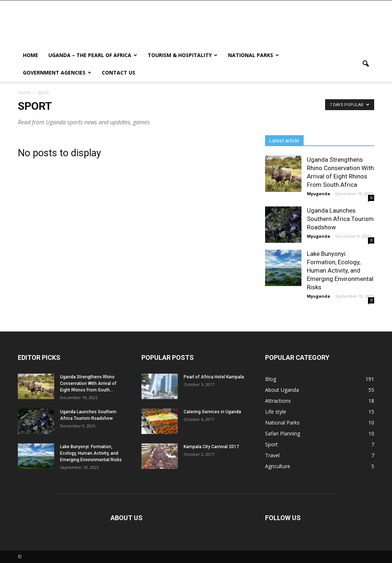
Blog (271, 379)
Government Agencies (57, 73)
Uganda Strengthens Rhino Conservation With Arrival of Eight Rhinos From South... (88, 383)
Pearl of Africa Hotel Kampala (214, 377)
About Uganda (282, 390)
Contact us (119, 73)
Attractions (278, 401)
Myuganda (319, 194)
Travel (272, 455)
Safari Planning (283, 433)
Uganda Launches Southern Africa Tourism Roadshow (340, 219)
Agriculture (278, 466)
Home (31, 55)
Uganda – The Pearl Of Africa (93, 55)
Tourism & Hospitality (183, 55)
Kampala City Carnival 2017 (211, 447)
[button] (365, 64)
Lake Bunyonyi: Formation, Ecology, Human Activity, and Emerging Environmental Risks (340, 270)
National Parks (253, 55)
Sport (271, 444)
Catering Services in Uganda (212, 412)
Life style (276, 412)
